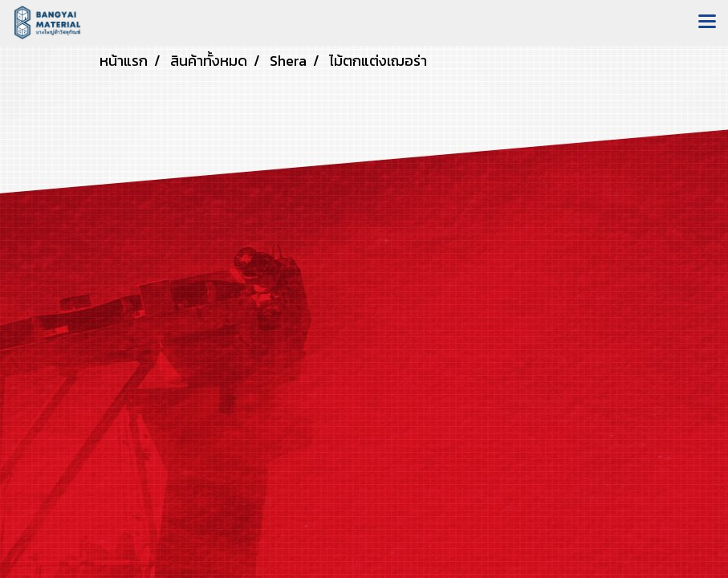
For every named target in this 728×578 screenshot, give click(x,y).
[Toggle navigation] (707, 22)
